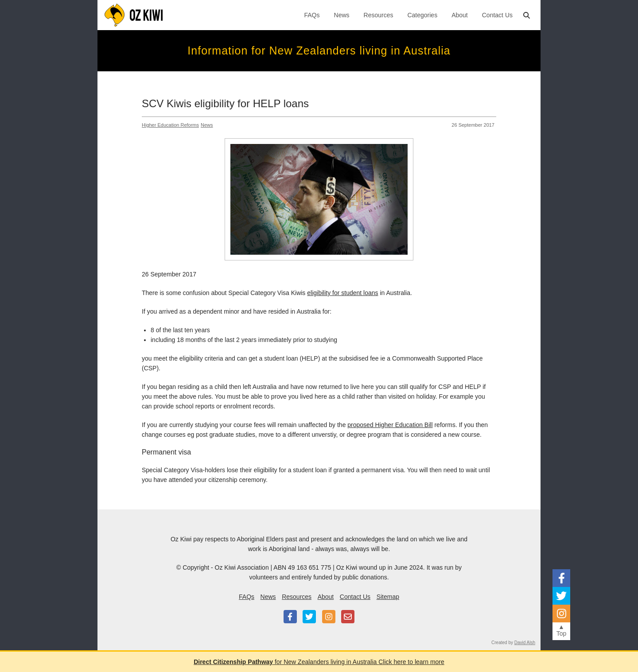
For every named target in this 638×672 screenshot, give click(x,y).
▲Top (562, 630)
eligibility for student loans (342, 293)
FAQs (312, 15)
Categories (422, 15)
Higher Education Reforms (170, 125)
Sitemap (388, 597)
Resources (379, 15)
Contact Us (497, 15)
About (460, 15)
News (342, 15)
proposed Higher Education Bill (390, 425)
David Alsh (525, 643)
